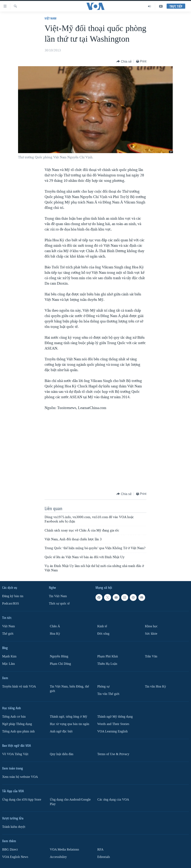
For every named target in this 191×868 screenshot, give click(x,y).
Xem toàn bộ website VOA (20, 777)
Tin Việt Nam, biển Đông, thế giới (69, 689)
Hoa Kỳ (55, 634)
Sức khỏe (151, 634)
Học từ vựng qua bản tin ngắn (70, 724)
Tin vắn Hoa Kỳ (156, 686)
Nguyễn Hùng (59, 656)
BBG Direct (10, 850)
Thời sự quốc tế (59, 604)
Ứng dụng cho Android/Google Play (70, 802)
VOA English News (15, 857)
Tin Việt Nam (58, 596)
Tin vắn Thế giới (108, 694)
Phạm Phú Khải (108, 656)
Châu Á (55, 626)
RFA (100, 850)
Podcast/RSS (11, 604)
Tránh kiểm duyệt (14, 827)
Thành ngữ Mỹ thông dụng (115, 717)
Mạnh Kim (9, 656)
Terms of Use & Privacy (113, 754)
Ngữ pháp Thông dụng (17, 724)
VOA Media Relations (64, 850)
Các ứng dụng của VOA (113, 800)
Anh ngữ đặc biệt (61, 731)
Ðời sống (103, 634)
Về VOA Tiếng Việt (15, 754)
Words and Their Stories (113, 724)
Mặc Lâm (8, 664)
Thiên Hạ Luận (107, 664)
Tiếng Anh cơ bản (14, 717)
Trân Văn (151, 656)
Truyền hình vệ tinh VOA (19, 686)
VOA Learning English (112, 731)
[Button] (124, 62)
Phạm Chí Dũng (60, 664)
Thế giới (8, 634)
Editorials (104, 857)
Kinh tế (102, 626)
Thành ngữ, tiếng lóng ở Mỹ (69, 717)
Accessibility (58, 857)
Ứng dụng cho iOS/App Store (22, 800)
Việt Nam (50, 18)
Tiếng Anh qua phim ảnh (18, 731)
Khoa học (151, 626)
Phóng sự (103, 686)
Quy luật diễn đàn (62, 754)
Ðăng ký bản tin (13, 596)
